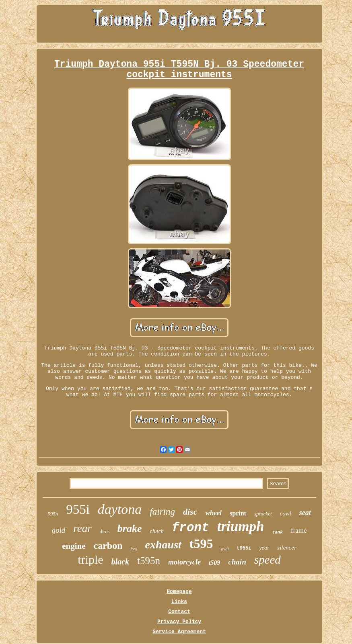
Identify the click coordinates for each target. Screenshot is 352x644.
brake (130, 528)
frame (299, 531)
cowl (286, 513)
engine (74, 546)
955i (78, 509)
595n (53, 514)
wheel (213, 513)
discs (105, 532)
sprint (238, 513)
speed (268, 560)
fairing (162, 512)
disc (190, 512)
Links (179, 602)
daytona (120, 509)
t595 (201, 544)
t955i (244, 548)
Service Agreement (179, 632)
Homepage (179, 592)
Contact (179, 612)
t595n (149, 561)
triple (90, 559)
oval (225, 549)
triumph (241, 526)
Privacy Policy (179, 622)
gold (59, 530)
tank (277, 532)
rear (82, 528)
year (264, 548)
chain (237, 562)
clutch (156, 531)
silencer (287, 548)
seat (305, 513)
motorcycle (184, 562)
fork (134, 549)
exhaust (163, 545)
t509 (214, 563)
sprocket (263, 514)
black (120, 562)
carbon (108, 546)
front (190, 528)
